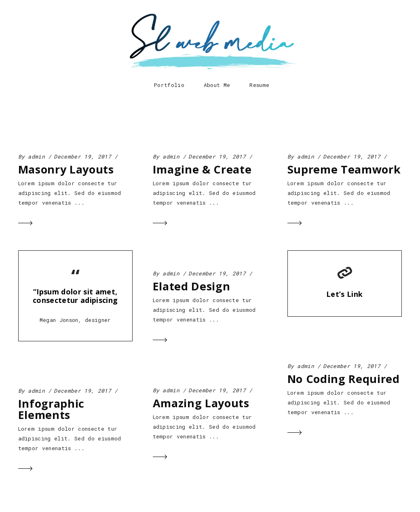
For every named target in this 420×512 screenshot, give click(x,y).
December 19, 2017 (82, 157)
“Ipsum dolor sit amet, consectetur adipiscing (75, 296)
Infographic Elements (51, 409)
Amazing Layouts (201, 403)
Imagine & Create (202, 169)
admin (36, 157)
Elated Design (192, 286)
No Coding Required (344, 379)
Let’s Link (344, 294)
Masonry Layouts (66, 169)
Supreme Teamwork (344, 169)
